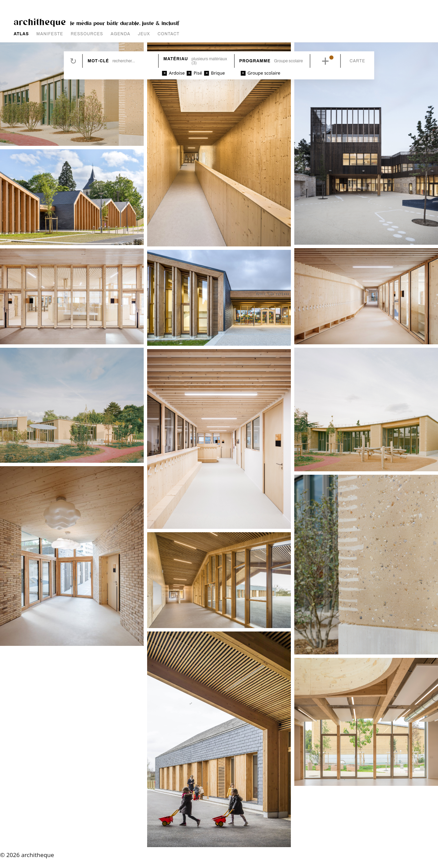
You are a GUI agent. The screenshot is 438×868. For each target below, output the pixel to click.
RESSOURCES (87, 34)
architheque (40, 21)
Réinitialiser (75, 61)
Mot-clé (100, 61)
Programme (254, 61)
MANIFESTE (50, 34)
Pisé (199, 73)
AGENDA (120, 34)
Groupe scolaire (263, 73)
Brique (219, 73)
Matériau (176, 59)
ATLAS (21, 34)
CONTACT (169, 34)
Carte (356, 61)
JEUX (144, 34)
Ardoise (178, 73)
